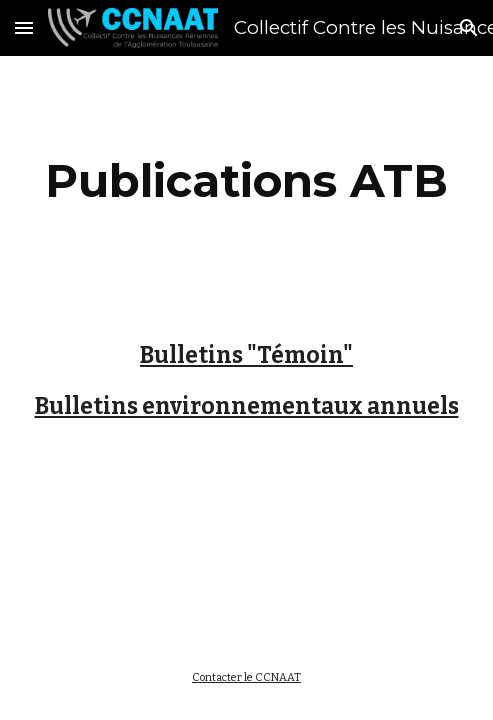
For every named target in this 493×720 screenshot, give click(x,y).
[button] (24, 27)
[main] (246, 181)
